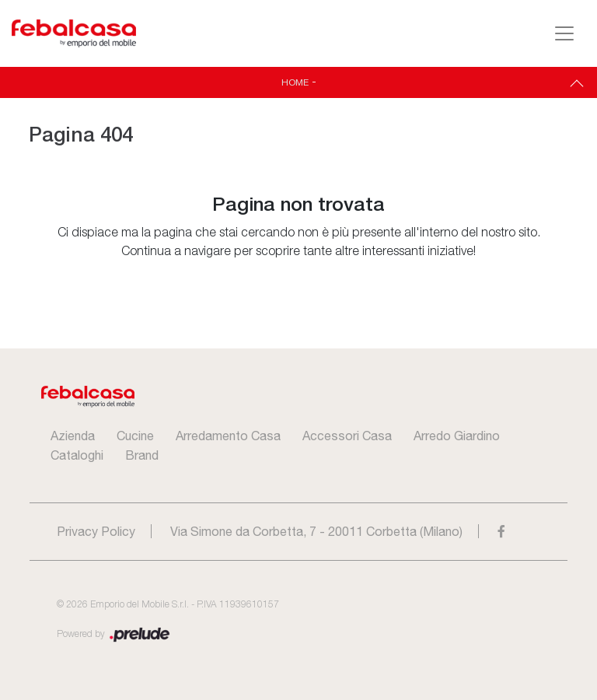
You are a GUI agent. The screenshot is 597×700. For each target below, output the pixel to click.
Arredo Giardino (457, 436)
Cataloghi (77, 455)
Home (295, 82)
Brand (142, 455)
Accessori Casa (347, 436)
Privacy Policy (96, 531)
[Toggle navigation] (564, 33)
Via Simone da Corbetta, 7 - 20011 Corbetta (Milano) (316, 531)
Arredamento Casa (228, 436)
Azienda (73, 436)
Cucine (135, 436)
